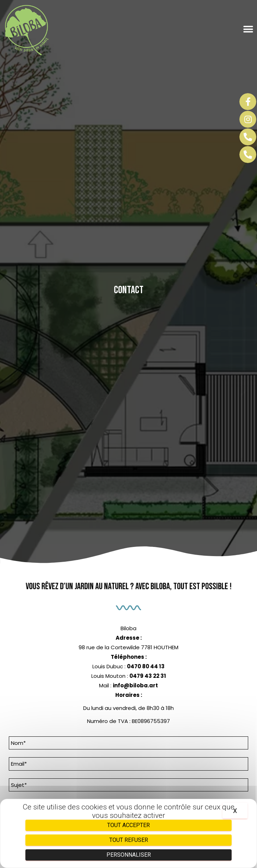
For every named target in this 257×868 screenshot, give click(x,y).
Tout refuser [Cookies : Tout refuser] (129, 840)
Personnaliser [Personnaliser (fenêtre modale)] (129, 855)
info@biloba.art (135, 685)
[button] (244, 29)
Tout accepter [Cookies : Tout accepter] (128, 825)
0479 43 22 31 (148, 676)
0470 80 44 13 (146, 666)
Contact (129, 290)
